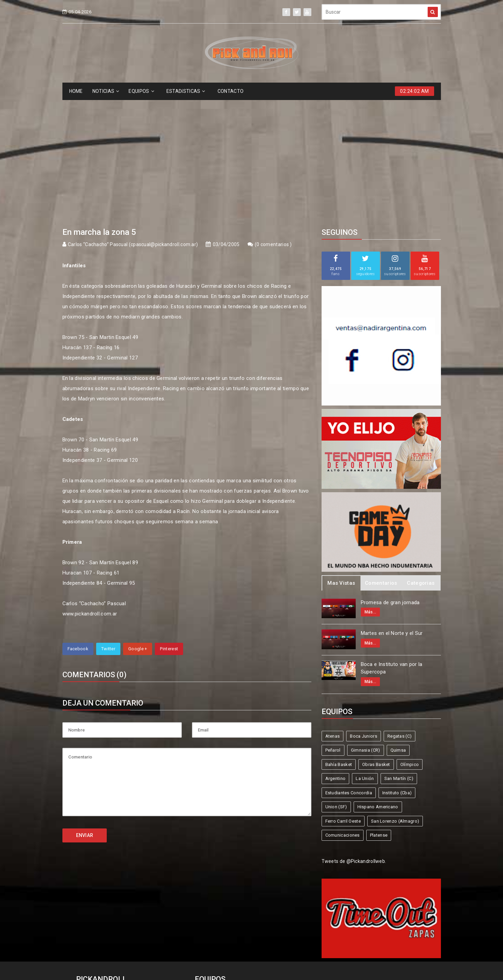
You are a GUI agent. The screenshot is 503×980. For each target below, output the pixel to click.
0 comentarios (273, 119)
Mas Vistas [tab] (341, 458)
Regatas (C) (400, 611)
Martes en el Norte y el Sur (392, 508)
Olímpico (410, 640)
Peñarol (333, 625)
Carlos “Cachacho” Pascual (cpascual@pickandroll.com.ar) (133, 119)
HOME (76, 91)
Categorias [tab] (421, 458)
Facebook (78, 524)
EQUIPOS (141, 91)
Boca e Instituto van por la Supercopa (392, 543)
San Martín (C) (399, 654)
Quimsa (398, 625)
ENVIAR (85, 710)
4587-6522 (93, 888)
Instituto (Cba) (397, 668)
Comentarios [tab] (381, 458)
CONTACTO (231, 91)
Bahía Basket (339, 640)
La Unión (365, 654)
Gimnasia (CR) (366, 625)
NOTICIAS (106, 91)
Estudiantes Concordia (349, 668)
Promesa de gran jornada (390, 478)
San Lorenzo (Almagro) (395, 696)
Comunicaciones (343, 710)
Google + (138, 524)
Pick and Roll (271, 950)
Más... (371, 487)
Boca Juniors (364, 611)
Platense (379, 710)
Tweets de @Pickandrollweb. (354, 736)
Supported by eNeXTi (251, 975)
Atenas (333, 611)
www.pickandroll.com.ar (90, 489)
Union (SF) (336, 682)
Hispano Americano (378, 682)
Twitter (108, 524)
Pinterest (169, 524)
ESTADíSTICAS (186, 91)
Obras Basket (376, 640)
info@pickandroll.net (105, 875)
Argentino (336, 654)
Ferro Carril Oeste (343, 696)
